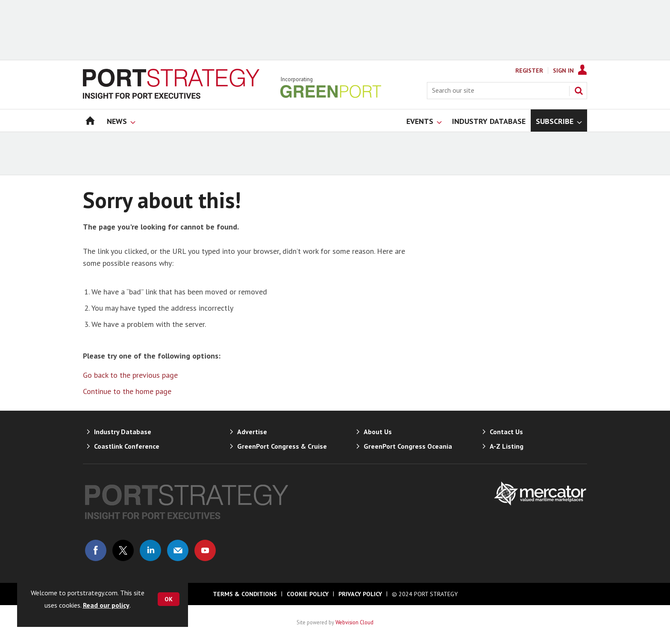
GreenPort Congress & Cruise (282, 446)
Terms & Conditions (245, 594)
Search (579, 91)
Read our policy (106, 605)
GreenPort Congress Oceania (408, 446)
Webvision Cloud (354, 622)
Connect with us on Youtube (205, 550)
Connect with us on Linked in (150, 550)
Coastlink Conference (127, 446)
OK (169, 599)
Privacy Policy (360, 594)
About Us (378, 432)
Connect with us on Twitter (123, 550)
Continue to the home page (127, 391)
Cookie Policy (308, 594)
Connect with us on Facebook (96, 550)
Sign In (563, 71)
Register (529, 71)
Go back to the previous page (130, 375)
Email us (178, 550)
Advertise (252, 432)
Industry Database (123, 432)
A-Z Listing (507, 446)
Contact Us (506, 432)
